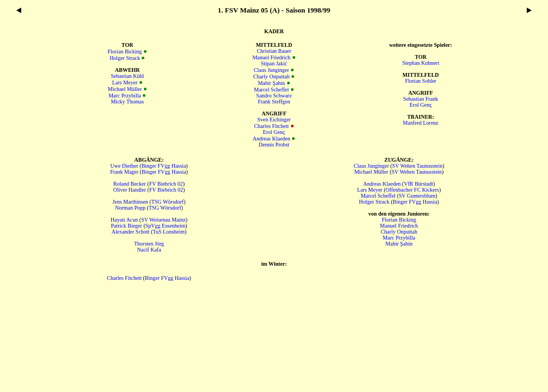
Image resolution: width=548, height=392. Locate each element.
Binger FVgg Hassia (164, 166)
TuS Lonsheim (169, 232)
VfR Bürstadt (418, 184)
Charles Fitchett (271, 126)
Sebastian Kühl (127, 76)
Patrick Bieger (126, 226)
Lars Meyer (125, 82)
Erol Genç (274, 132)
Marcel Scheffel (271, 90)
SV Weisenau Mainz (163, 220)
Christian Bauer (274, 51)
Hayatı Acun (124, 220)
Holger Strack (125, 58)
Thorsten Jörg (149, 244)
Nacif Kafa (149, 250)
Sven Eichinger (274, 120)
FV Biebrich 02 (166, 184)
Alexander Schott (131, 232)
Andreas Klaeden (272, 139)
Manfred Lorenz (421, 123)
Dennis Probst (274, 145)
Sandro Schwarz (274, 96)
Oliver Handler (130, 190)
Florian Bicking (125, 51)
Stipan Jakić (274, 63)
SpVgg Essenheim (166, 226)
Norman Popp (130, 208)
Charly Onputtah (272, 76)
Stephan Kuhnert (421, 63)
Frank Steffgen (274, 102)
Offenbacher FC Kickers (412, 190)
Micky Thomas (127, 102)
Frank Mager (124, 172)
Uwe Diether (124, 166)
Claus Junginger (272, 70)
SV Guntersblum (417, 196)
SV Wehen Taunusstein (417, 166)
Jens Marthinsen (130, 202)
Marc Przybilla (125, 96)
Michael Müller (125, 89)
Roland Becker (130, 184)
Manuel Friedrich (271, 57)
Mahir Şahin (271, 83)
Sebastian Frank (421, 99)
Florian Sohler (421, 81)
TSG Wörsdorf (168, 202)
